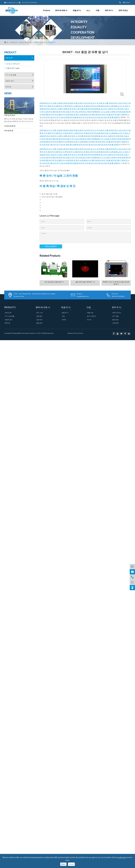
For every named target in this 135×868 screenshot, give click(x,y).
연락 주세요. (123, 10)
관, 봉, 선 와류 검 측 (25, 42)
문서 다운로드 (92, 316)
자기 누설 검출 (11, 75)
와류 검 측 (14, 42)
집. (7, 42)
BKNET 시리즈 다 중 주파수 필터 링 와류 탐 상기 (116, 283)
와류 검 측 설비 (10, 115)
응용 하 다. (65, 313)
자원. (98, 10)
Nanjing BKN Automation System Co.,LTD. (27, 333)
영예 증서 (39, 316)
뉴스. (88, 10)
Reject (63, 864)
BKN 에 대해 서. (61, 10)
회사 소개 (39, 313)
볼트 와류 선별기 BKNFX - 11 (85, 282)
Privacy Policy (79, 333)
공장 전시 (39, 320)
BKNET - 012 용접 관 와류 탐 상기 (44, 42)
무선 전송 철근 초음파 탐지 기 (54, 282)
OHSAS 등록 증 (10, 126)
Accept (71, 864)
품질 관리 (39, 323)
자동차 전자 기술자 (13, 68)
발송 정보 (115, 320)
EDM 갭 (8, 87)
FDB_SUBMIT (51, 246)
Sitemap (70, 333)
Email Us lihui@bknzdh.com (83, 295)
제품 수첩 (90, 313)
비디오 (89, 320)
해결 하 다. (77, 10)
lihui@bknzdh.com (11, 2)
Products (47, 10)
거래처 (64, 320)
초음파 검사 (10, 81)
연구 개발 (115, 316)
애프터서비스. (117, 313)
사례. (63, 316)
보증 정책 (115, 323)
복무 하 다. (109, 10)
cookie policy (122, 857)
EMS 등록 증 (9, 131)
